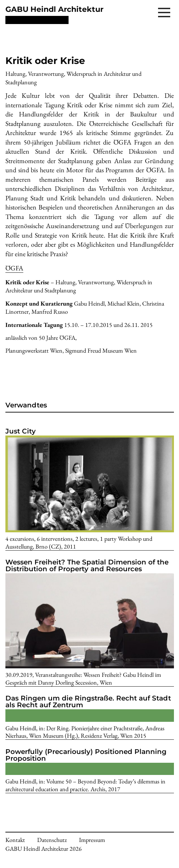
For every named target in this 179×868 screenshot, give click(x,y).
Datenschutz (52, 840)
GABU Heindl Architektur (54, 9)
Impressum (92, 840)
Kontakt (15, 840)
